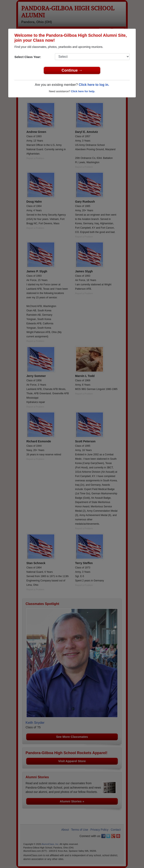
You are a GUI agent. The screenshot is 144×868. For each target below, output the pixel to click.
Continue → (72, 70)
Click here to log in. (94, 85)
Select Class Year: (28, 57)
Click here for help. (83, 91)
